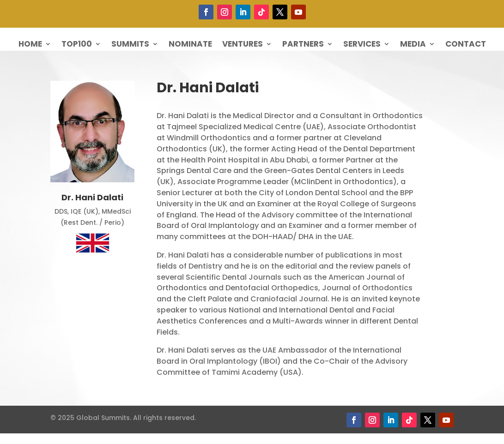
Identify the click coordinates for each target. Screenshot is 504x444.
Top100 (77, 45)
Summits (130, 45)
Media (413, 45)
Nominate (190, 45)
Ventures (243, 45)
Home (30, 45)
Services (362, 45)
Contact (466, 45)
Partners (303, 45)
